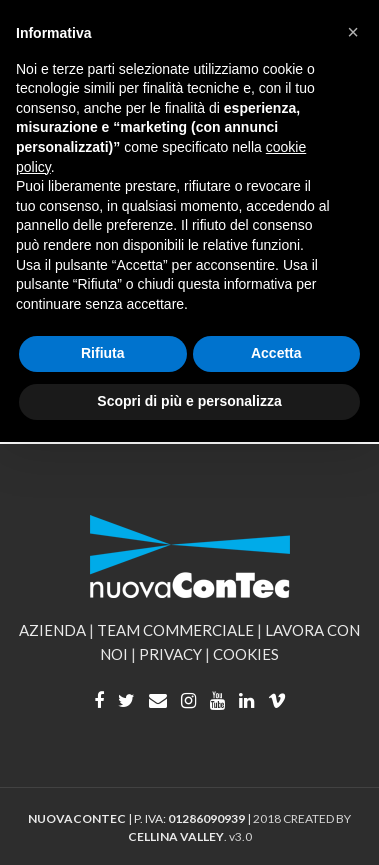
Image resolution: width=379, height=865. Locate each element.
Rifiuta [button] (103, 353)
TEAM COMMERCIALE (175, 630)
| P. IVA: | (140, 818)
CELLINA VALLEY (176, 836)
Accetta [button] (276, 353)
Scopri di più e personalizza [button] (189, 401)
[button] (353, 32)
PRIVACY (170, 654)
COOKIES (246, 654)
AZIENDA (52, 630)
